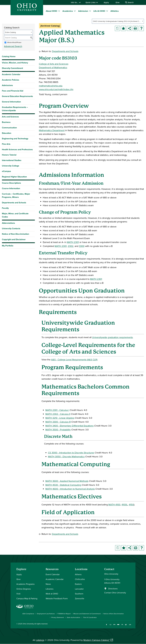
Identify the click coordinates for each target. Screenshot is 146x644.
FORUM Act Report (64, 614)
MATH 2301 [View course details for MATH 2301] (73, 242)
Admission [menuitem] (83, 11)
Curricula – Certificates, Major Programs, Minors (16, 195)
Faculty (5, 208)
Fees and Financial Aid (13, 91)
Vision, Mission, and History (15, 63)
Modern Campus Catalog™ (97, 640)
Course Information (11, 188)
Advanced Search (13, 46)
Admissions (7, 85)
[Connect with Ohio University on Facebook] (107, 626)
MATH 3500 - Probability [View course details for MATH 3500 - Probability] (58, 430)
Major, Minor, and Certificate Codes (15, 215)
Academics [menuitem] (68, 11)
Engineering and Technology (15, 139)
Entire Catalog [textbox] (10, 32)
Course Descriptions (11, 183)
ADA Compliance (28, 614)
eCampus (6, 171)
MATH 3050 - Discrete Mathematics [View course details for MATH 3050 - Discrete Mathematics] (66, 457)
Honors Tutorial (9, 155)
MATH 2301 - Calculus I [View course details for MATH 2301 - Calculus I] (57, 410)
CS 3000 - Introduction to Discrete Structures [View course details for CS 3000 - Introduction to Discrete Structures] (71, 453)
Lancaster (79, 589)
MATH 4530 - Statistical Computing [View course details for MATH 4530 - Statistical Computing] (63, 485)
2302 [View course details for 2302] (71, 246)
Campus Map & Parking (27, 598)
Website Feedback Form (57, 598)
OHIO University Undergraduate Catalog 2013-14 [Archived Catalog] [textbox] (117, 21)
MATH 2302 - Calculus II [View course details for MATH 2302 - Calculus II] (58, 414)
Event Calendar (53, 574)
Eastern (78, 584)
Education (7, 133)
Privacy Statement (58, 617)
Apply (106, 2)
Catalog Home (9, 56)
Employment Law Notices (46, 614)
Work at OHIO (52, 594)
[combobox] (118, 21)
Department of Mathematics (53, 67)
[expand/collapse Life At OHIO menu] (107, 11)
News (48, 584)
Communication (9, 128)
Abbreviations (8, 223)
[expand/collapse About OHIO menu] (59, 11)
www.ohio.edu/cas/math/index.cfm (56, 89)
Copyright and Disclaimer (14, 239)
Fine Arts (6, 144)
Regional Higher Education (14, 177)
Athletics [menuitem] (115, 11)
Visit (18, 594)
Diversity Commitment (12, 68)
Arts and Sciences (10, 117)
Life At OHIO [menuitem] (99, 11)
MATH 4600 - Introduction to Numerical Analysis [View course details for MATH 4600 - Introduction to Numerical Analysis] (70, 489)
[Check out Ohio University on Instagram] (110, 626)
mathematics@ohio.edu (51, 86)
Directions (113, 589)
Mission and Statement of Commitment (87, 614)
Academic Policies (11, 80)
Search (129, 2)
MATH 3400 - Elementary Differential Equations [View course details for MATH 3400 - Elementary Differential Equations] (69, 426)
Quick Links (92, 2)
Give (118, 2)
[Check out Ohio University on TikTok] (126, 626)
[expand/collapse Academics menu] (75, 11)
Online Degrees (24, 589)
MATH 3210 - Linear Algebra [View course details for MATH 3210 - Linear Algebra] (60, 418)
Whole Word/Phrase (14, 42)
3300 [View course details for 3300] (82, 246)
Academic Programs (25, 584)
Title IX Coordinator (90, 617)
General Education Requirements (17, 96)
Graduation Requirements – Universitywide (15, 109)
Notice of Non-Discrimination (15, 234)
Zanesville (80, 598)
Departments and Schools (14, 203)
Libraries (50, 589)
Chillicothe (80, 579)
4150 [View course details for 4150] (131, 505)
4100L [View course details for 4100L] (125, 505)
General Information (11, 102)
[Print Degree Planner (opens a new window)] (117, 28)
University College (11, 166)
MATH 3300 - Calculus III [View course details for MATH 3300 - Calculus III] (58, 422)
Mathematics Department (52, 130)
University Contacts (11, 228)
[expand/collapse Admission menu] (90, 11)
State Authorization (74, 617)
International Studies (12, 160)
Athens (78, 574)
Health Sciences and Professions (17, 149)
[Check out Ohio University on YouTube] (118, 626)
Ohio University (28, 624)
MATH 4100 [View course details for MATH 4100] (114, 505)
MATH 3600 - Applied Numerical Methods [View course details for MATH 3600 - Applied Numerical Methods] (67, 481)
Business (6, 122)
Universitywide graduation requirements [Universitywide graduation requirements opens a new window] (112, 337)
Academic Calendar (11, 74)
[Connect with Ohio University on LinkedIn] (114, 626)
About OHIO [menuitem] (51, 11)
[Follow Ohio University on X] (122, 626)
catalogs (40, 640)
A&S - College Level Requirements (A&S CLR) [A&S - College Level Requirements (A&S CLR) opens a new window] (74, 360)
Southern (79, 594)
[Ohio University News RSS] (130, 626)
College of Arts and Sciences (54, 64)
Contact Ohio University (115, 593)
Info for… (76, 2)
